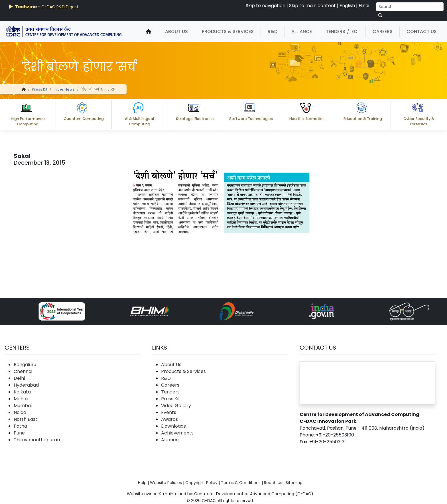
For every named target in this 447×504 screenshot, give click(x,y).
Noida (20, 412)
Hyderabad (26, 385)
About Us (176, 31)
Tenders (336, 31)
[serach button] (380, 16)
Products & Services (228, 31)
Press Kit (40, 89)
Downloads (173, 426)
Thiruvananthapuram (38, 440)
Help (142, 483)
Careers (383, 31)
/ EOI (353, 31)
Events (169, 412)
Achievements (177, 433)
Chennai (23, 371)
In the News (64, 89)
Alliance (302, 31)
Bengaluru (25, 365)
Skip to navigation (266, 6)
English (347, 6)
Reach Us (273, 483)
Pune (19, 433)
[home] (149, 32)
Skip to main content (312, 6)
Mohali (21, 399)
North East (26, 419)
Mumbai (23, 406)
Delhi (19, 378)
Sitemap (294, 483)
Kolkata (22, 392)
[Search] (410, 7)
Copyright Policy (201, 483)
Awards (169, 419)
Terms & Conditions (241, 483)
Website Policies (166, 483)
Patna (20, 426)
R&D (273, 31)
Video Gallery (176, 406)
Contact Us (422, 31)
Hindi (364, 6)
